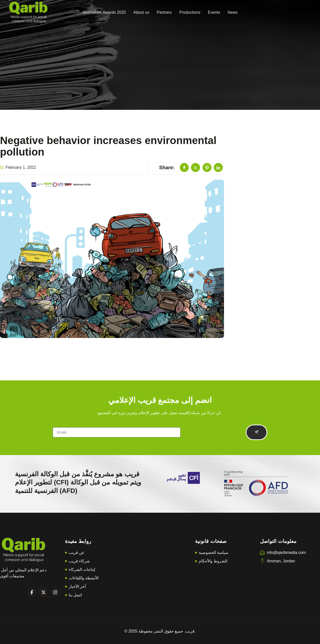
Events (214, 12)
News (233, 12)
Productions (190, 12)
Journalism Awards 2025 (104, 12)
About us (141, 12)
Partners (164, 12)
